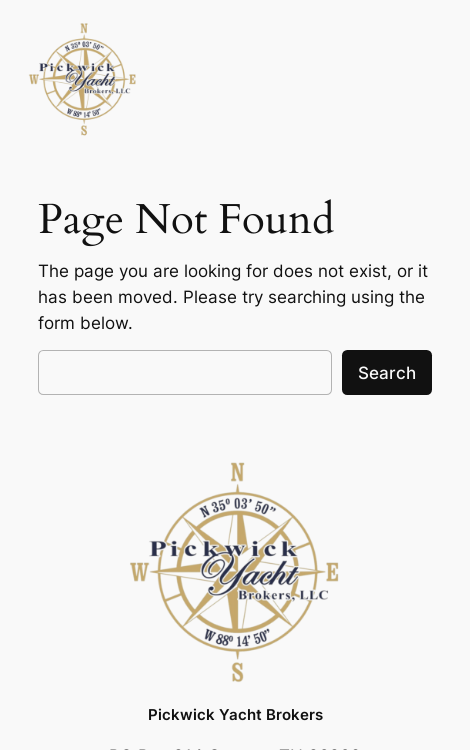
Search (387, 373)
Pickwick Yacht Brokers (235, 715)
